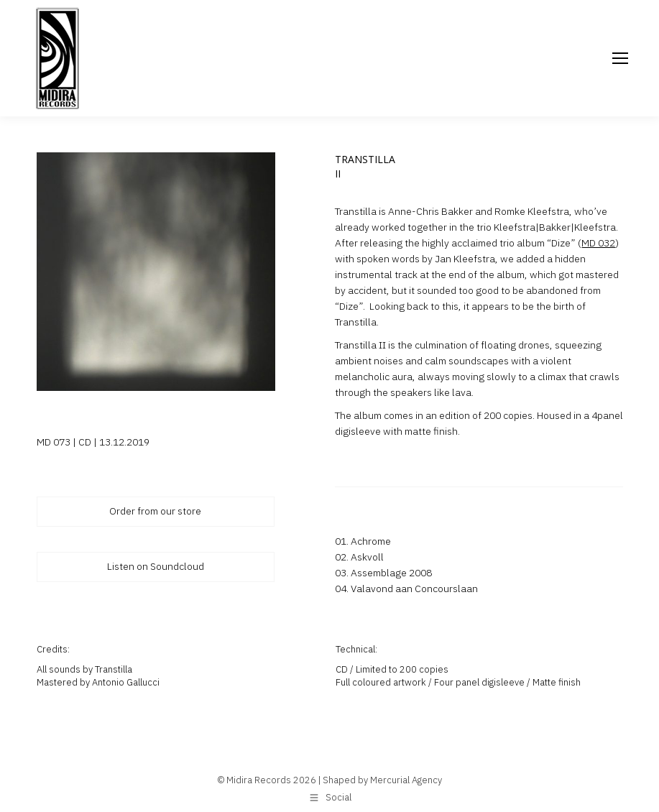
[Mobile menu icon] (620, 58)
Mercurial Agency (406, 780)
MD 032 (598, 243)
